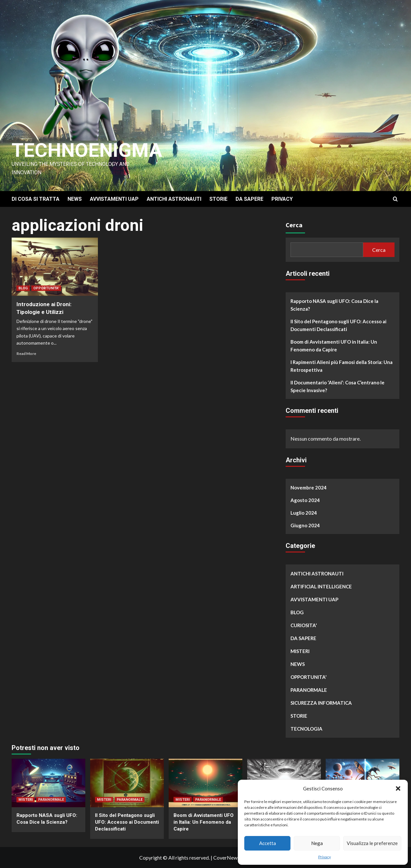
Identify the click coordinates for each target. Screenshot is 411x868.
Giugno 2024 (305, 525)
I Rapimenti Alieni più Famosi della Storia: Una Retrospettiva (342, 366)
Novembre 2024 (309, 488)
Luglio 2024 (304, 513)
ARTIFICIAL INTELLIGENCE (321, 586)
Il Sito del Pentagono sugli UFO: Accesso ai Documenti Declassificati (338, 325)
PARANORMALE (309, 690)
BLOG (23, 288)
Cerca (294, 225)
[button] (398, 788)
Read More (26, 354)
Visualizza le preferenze (372, 843)
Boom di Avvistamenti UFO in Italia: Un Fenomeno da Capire (334, 346)
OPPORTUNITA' (46, 288)
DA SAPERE (249, 199)
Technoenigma (87, 150)
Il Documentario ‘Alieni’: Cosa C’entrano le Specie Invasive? (337, 386)
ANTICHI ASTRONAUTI (174, 199)
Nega (317, 843)
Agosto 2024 (305, 500)
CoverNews (227, 857)
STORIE (218, 199)
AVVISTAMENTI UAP (114, 199)
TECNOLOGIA (306, 729)
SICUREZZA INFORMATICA (321, 703)
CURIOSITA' (304, 625)
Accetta (268, 843)
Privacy (325, 857)
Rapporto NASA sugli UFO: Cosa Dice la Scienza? (334, 305)
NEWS (75, 199)
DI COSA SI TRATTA (36, 199)
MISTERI (300, 651)
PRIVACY (282, 199)
